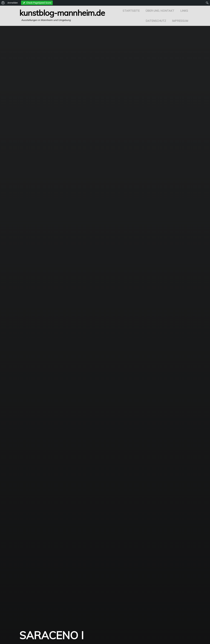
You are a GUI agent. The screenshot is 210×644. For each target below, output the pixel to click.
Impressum (180, 21)
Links (184, 11)
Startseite (131, 11)
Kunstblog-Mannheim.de (62, 13)
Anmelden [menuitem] (13, 3)
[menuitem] (3, 3)
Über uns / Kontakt (160, 11)
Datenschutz (156, 21)
